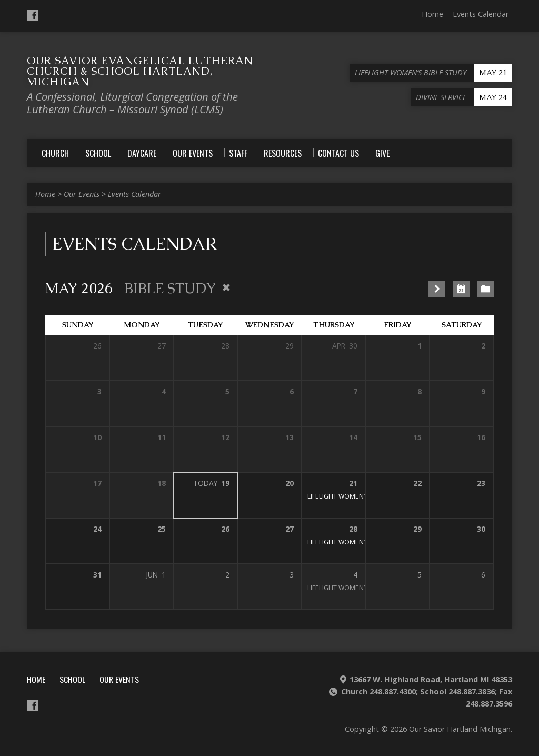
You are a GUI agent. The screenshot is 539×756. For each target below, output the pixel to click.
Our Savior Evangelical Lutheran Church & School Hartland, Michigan (140, 71)
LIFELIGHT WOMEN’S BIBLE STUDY (358, 496)
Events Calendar (481, 14)
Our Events (82, 194)
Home (432, 14)
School (72, 679)
